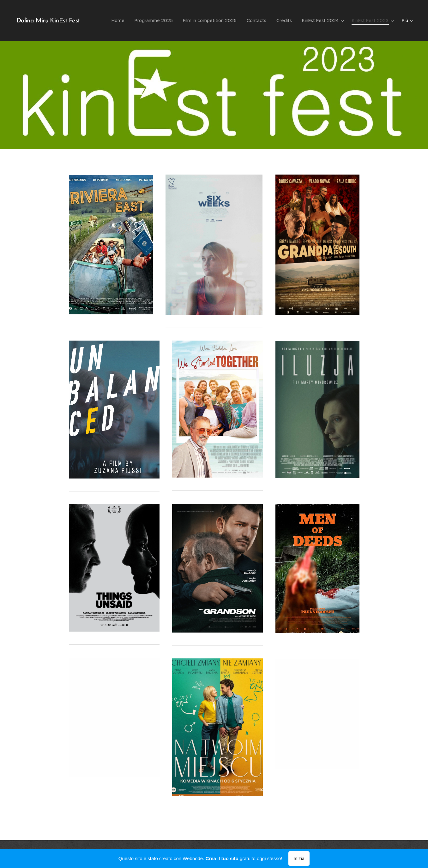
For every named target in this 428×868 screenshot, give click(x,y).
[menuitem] (120, 21)
